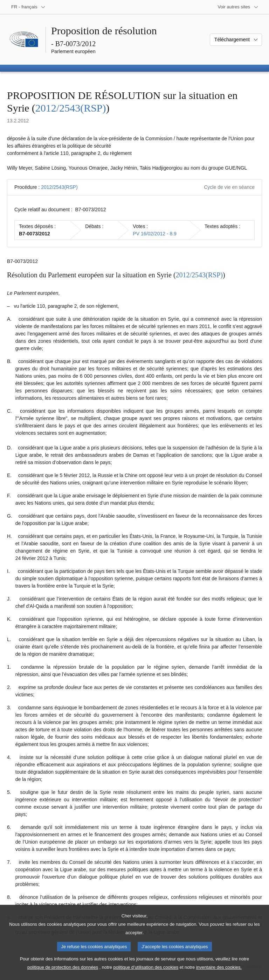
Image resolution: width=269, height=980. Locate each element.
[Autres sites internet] (238, 7)
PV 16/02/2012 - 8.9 (155, 234)
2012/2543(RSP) (71, 108)
